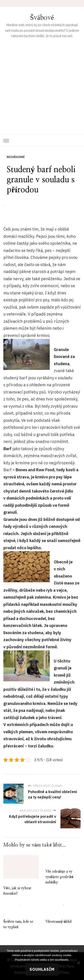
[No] (78, 963)
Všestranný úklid (58, 922)
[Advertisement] (42, 83)
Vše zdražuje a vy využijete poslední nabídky (59, 877)
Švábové (42, 18)
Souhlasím (42, 969)
